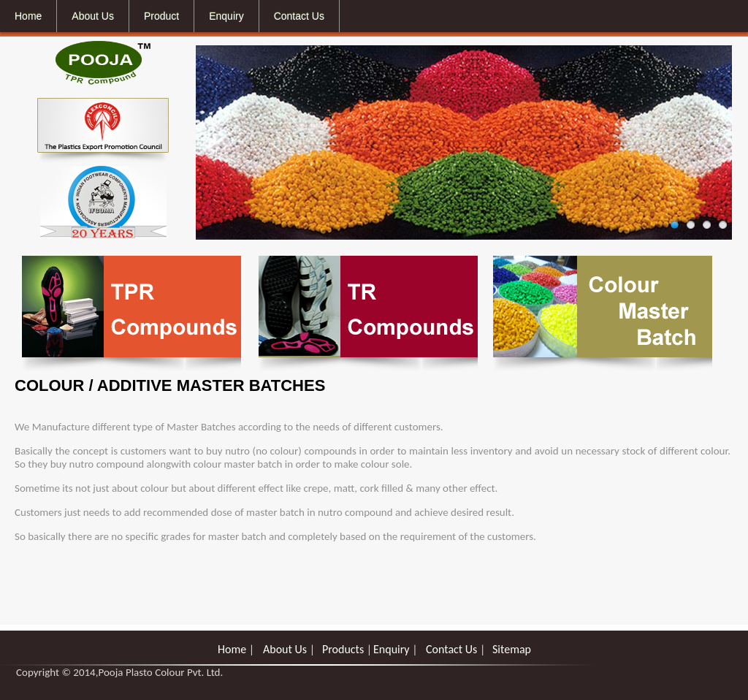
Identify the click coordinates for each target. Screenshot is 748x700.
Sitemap (512, 649)
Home (232, 649)
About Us (285, 649)
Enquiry (393, 649)
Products (343, 649)
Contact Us (451, 649)
